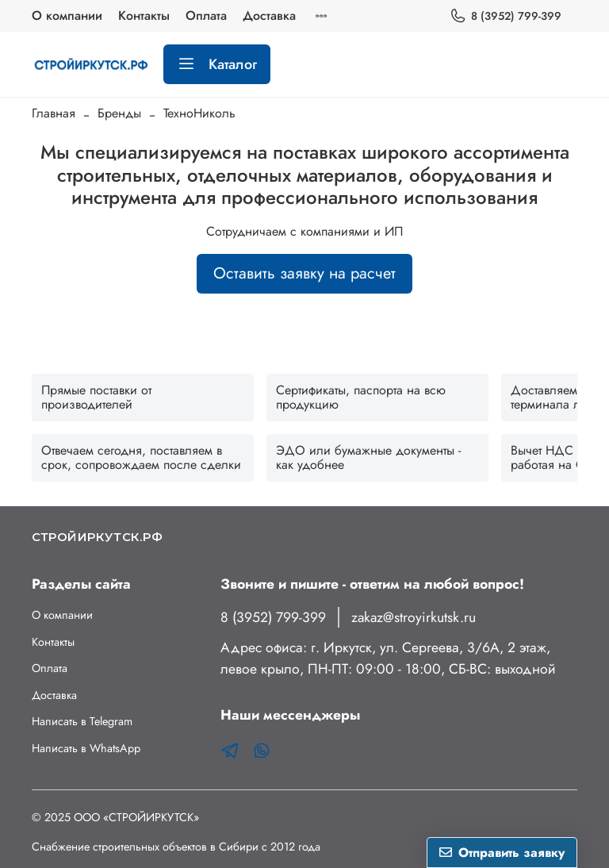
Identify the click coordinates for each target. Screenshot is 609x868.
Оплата (206, 15)
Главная (54, 113)
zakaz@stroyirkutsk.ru (414, 617)
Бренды (119, 113)
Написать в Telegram (82, 721)
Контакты (144, 15)
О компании (67, 15)
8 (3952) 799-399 (506, 16)
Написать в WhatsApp (86, 748)
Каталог (217, 64)
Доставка (269, 15)
